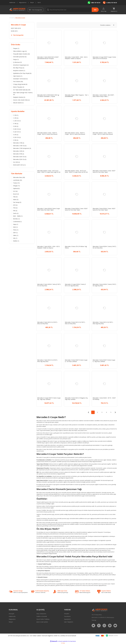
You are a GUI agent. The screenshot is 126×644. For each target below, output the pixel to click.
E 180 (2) (16, 124)
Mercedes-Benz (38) (19, 178)
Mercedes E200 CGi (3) (20, 157)
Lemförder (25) (18, 180)
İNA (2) (15, 211)
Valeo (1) (16, 236)
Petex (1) (16, 230)
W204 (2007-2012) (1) (19, 165)
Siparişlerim (67, 619)
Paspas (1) (16, 48)
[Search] (72, 10)
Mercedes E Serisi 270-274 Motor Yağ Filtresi (76, 247)
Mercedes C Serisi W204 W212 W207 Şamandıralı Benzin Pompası (48, 58)
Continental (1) (17, 222)
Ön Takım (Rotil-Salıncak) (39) (22, 90)
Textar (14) (16, 183)
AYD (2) (15, 205)
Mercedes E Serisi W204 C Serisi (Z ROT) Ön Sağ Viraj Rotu (104, 285)
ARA (95, 10)
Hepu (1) (16, 225)
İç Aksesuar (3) (17, 62)
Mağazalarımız (23, 3)
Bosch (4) (16, 194)
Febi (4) (15, 197)
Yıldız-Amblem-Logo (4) (20, 51)
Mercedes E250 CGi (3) (20, 160)
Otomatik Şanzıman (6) (20, 57)
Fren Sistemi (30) (18, 82)
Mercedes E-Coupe (20, 18)
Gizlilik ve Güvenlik (42, 616)
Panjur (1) (16, 60)
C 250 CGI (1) (17, 121)
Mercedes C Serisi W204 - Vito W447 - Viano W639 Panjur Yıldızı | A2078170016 (104, 96)
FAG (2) (15, 208)
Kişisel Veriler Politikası (43, 619)
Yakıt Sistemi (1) (18, 76)
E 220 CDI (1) (17, 132)
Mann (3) (16, 200)
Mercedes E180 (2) (19, 154)
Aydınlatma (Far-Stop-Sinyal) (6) (22, 73)
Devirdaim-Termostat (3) (20, 79)
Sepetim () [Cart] (114, 11)
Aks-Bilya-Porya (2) (19, 68)
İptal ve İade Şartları (42, 622)
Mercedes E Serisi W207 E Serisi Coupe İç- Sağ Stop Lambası (104, 361)
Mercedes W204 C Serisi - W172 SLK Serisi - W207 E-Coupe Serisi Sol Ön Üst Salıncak (76, 171)
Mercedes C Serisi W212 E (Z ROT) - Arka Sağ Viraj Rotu (103, 323)
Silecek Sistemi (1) (18, 103)
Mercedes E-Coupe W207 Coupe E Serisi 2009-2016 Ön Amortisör (104, 58)
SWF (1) (15, 233)
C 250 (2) (16, 118)
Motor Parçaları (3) (19, 87)
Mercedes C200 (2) (19, 151)
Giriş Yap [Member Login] (104, 11)
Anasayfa (11, 614)
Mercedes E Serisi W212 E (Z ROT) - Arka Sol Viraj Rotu (48, 323)
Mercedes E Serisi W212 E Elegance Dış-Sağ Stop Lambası (77, 399)
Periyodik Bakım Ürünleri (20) (22, 54)
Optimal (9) (16, 189)
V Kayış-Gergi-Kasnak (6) (20, 84)
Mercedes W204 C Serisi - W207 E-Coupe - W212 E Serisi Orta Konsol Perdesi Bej (47, 134)
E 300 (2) (16, 140)
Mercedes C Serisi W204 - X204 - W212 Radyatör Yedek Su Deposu (76, 58)
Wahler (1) (16, 241)
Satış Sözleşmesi (41, 614)
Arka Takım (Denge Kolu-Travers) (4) (23, 94)
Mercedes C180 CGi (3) (20, 146)
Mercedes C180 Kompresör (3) (22, 149)
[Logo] (17, 10)
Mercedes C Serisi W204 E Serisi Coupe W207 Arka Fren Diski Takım (49, 209)
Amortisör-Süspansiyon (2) (21, 65)
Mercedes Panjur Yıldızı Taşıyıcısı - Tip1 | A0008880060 (77, 96)
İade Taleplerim (69, 622)
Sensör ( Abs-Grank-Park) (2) (21, 100)
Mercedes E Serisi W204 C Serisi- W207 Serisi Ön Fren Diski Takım (104, 171)
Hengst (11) (17, 186)
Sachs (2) (16, 214)
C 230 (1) (16, 115)
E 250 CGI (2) (17, 138)
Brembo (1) (16, 219)
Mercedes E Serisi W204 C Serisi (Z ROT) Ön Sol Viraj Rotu (104, 247)
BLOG (39, 3)
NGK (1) (15, 227)
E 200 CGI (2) (17, 129)
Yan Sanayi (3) (17, 203)
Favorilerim (67, 616)
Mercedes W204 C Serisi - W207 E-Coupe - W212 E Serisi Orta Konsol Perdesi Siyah (75, 134)
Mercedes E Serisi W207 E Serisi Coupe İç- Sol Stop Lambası (76, 361)
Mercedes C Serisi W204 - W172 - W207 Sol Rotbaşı (104, 399)
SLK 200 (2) (16, 162)
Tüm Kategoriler (37, 10)
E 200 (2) (16, 126)
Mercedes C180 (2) (19, 143)
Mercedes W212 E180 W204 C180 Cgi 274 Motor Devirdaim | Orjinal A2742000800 (48, 96)
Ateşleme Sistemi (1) (19, 71)
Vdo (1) (15, 239)
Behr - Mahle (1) (18, 216)
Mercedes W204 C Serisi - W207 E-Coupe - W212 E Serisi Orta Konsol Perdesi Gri (103, 134)
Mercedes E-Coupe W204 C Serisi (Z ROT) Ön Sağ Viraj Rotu (75, 285)
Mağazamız (12, 619)
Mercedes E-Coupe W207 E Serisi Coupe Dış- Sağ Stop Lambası (49, 399)
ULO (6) (15, 191)
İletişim (32, 3)
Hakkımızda (12, 3)
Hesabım (67, 614)
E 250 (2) (16, 135)
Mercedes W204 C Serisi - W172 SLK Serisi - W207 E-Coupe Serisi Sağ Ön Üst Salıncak (49, 171)
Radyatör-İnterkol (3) (19, 97)
